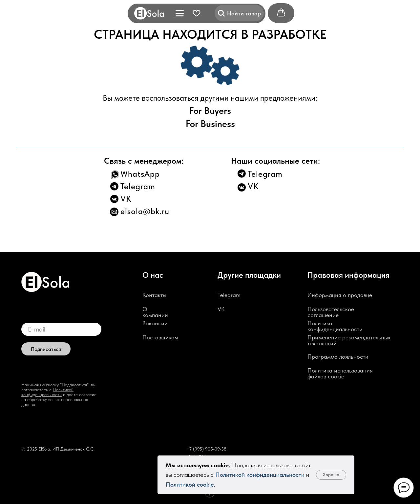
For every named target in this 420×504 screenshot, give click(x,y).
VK (126, 199)
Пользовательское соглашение (331, 312)
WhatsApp (140, 174)
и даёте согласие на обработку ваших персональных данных (59, 399)
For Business (210, 124)
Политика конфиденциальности (335, 326)
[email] (61, 329)
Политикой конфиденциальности (260, 475)
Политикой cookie (190, 484)
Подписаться (46, 349)
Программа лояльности (338, 357)
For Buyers (210, 111)
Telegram (138, 186)
